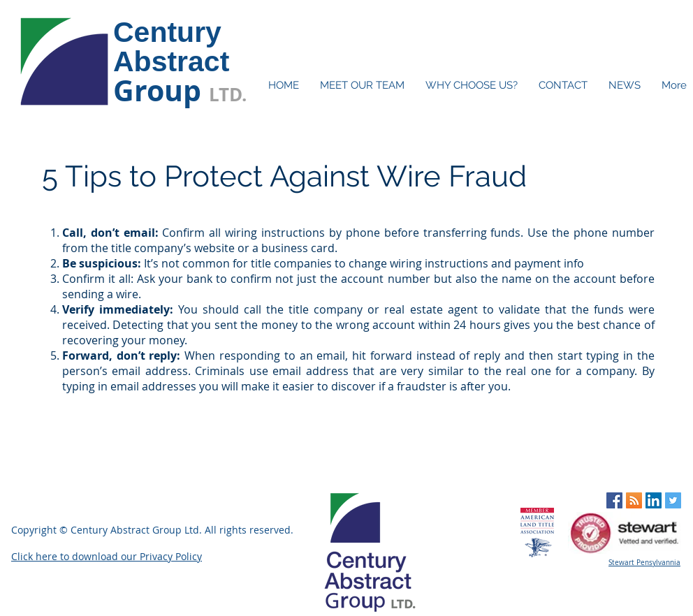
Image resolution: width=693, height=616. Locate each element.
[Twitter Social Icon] (673, 500)
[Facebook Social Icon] (614, 500)
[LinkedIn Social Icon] (654, 500)
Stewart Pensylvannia (644, 563)
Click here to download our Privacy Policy (107, 556)
